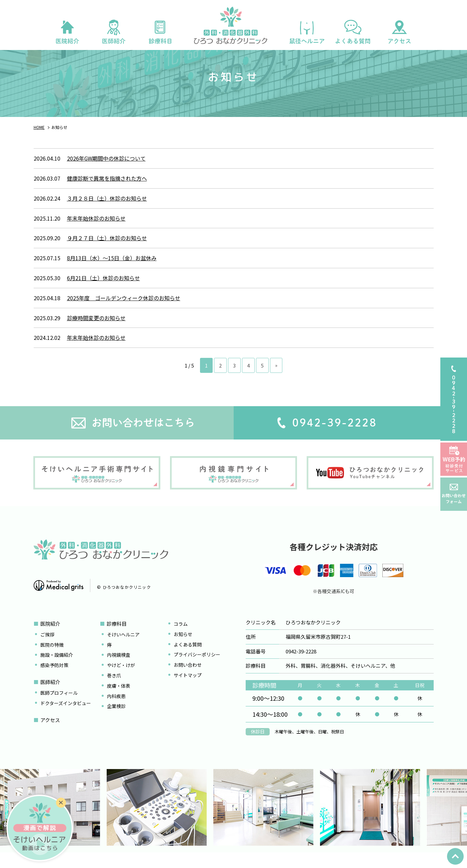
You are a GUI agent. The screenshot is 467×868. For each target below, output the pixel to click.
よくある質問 (188, 657)
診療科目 (117, 637)
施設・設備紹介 (57, 668)
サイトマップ (188, 688)
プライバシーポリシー (197, 667)
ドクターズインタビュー (66, 716)
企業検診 (116, 719)
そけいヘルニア (123, 647)
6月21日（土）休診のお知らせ (103, 291)
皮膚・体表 (119, 698)
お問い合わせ (188, 678)
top (455, 856)
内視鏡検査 (119, 668)
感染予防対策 (54, 678)
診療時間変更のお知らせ (96, 331)
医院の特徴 (52, 657)
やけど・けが (121, 678)
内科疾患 (116, 709)
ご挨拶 (47, 647)
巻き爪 (114, 688)
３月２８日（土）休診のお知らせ (107, 211)
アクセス (50, 733)
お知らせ (183, 647)
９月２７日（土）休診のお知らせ (107, 251)
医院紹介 (50, 637)
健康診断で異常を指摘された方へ (107, 191)
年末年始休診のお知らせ (96, 231)
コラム (181, 637)
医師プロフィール (59, 705)
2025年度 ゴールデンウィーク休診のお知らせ (124, 311)
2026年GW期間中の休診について (106, 171)
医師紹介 (50, 695)
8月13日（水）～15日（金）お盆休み (112, 271)
